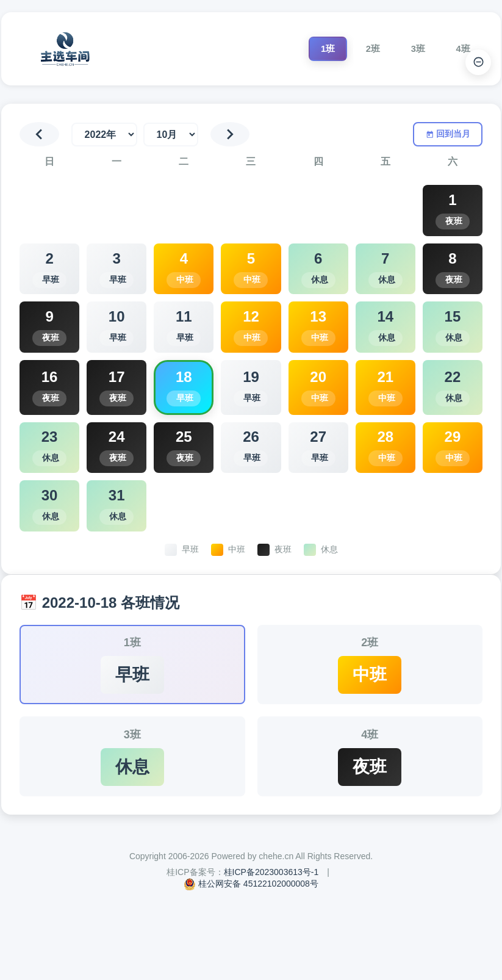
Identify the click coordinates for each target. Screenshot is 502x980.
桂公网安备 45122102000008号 (258, 954)
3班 (406, 49)
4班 (459, 49)
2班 (353, 49)
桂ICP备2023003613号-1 (271, 942)
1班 (300, 49)
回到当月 (446, 135)
